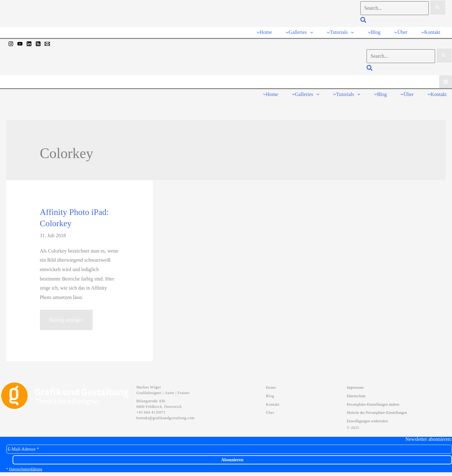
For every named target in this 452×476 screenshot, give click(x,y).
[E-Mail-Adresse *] (229, 446)
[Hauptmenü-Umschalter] (446, 80)
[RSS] (38, 43)
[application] (313, 32)
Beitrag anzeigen (66, 320)
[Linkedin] (29, 43)
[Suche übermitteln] (438, 8)
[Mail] (47, 43)
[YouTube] (20, 43)
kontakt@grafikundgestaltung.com (165, 415)
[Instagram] (11, 43)
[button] (364, 21)
